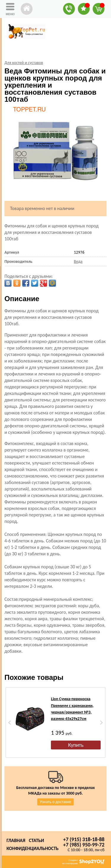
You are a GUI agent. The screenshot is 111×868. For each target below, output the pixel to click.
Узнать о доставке (56, 802)
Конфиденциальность (33, 848)
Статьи (36, 840)
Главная (16, 840)
